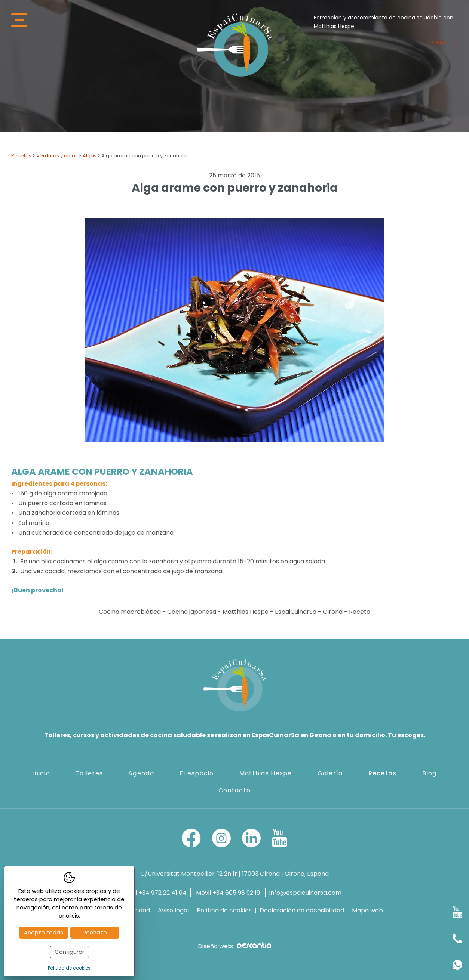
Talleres (89, 773)
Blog (430, 773)
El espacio (197, 773)
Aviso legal (173, 911)
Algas (90, 156)
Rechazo (95, 932)
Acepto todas (44, 932)
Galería (330, 773)
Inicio (41, 773)
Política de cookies (224, 911)
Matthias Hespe (266, 773)
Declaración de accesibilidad (302, 911)
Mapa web (367, 911)
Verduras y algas (57, 156)
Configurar (69, 952)
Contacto (235, 790)
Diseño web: (235, 946)
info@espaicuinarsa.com (305, 893)
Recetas (21, 156)
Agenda (141, 773)
